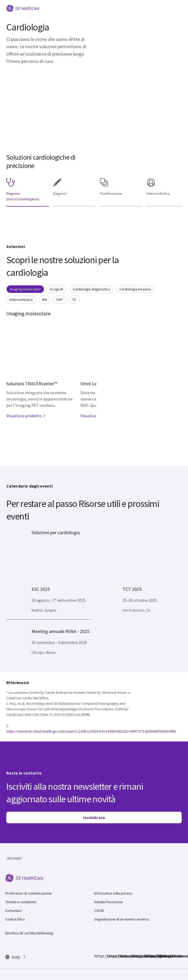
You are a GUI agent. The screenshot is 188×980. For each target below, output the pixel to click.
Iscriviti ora (94, 817)
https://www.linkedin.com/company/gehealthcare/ (135, 956)
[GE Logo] (23, 8)
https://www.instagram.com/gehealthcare (110, 956)
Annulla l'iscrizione (108, 902)
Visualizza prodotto (26, 416)
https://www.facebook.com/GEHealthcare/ (97, 956)
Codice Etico (15, 919)
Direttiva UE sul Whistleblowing (29, 933)
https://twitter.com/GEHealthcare (123, 956)
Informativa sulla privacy (113, 893)
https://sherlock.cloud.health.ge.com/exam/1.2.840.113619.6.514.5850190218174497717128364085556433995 (91, 731)
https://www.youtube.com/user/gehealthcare (148, 956)
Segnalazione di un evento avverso (122, 919)
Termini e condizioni (21, 902)
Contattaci (13, 911)
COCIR (99, 911)
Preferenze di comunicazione (28, 893)
